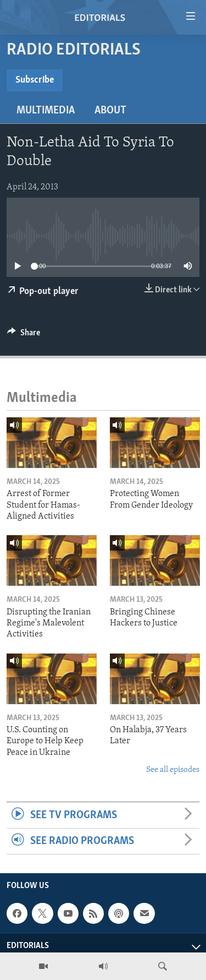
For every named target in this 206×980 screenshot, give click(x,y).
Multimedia (46, 111)
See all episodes (173, 770)
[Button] (24, 335)
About (110, 111)
